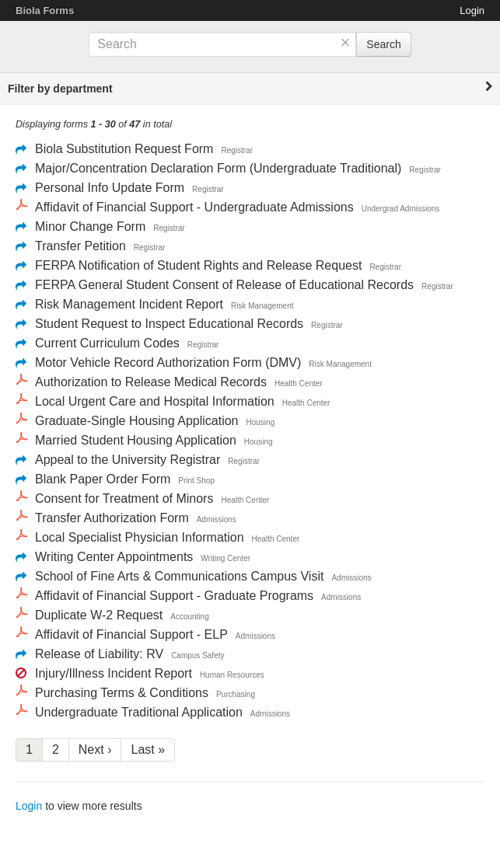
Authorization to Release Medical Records (151, 382)
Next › (95, 749)
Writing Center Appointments (114, 557)
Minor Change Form (90, 227)
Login (472, 10)
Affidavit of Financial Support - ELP (131, 634)
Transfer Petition (80, 246)
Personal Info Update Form (110, 188)
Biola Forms (45, 10)
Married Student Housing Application (136, 440)
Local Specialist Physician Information (140, 537)
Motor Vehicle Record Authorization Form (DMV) (168, 363)
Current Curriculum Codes (107, 343)
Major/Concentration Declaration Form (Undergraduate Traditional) (218, 168)
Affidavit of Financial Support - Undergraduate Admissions (194, 207)
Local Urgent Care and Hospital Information (155, 401)
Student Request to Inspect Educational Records (169, 324)
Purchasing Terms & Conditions (122, 693)
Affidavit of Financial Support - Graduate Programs (174, 596)
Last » (148, 749)
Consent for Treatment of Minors (124, 498)
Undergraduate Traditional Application (139, 712)
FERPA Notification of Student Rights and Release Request (198, 265)
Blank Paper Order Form (103, 479)
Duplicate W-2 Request (99, 615)
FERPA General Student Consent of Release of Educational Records (224, 285)
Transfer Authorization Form (112, 518)
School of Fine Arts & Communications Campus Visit (179, 576)
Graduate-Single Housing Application (137, 421)
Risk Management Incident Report (129, 304)
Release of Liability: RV (99, 654)
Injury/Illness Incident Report (114, 673)
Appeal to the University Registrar (128, 460)
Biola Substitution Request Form (124, 149)
